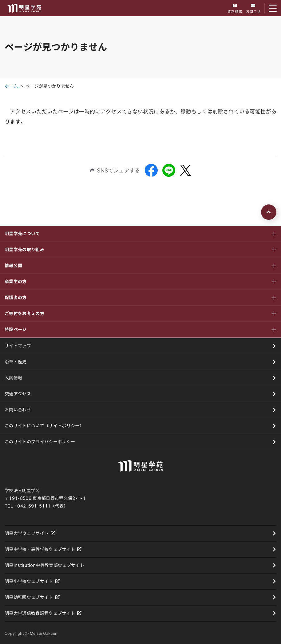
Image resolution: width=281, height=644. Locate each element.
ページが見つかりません (50, 86)
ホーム (11, 86)
